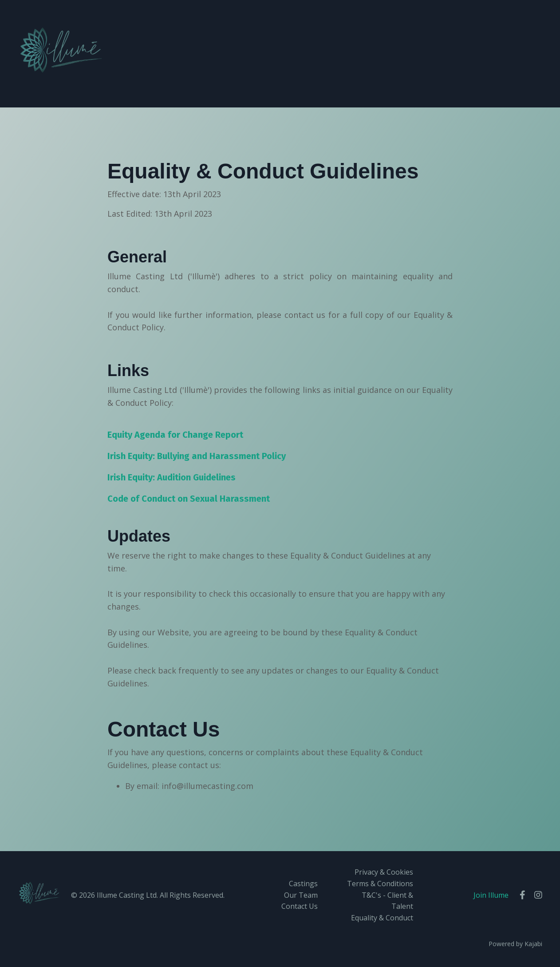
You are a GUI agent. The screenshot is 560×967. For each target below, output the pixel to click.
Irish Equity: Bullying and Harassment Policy (197, 456)
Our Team (301, 895)
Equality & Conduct (382, 918)
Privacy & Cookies (384, 872)
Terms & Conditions (380, 884)
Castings (303, 884)
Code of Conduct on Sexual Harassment (189, 499)
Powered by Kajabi (515, 944)
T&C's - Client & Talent (387, 901)
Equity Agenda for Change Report (175, 435)
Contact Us (300, 906)
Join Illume (491, 895)
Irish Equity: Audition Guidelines (172, 477)
